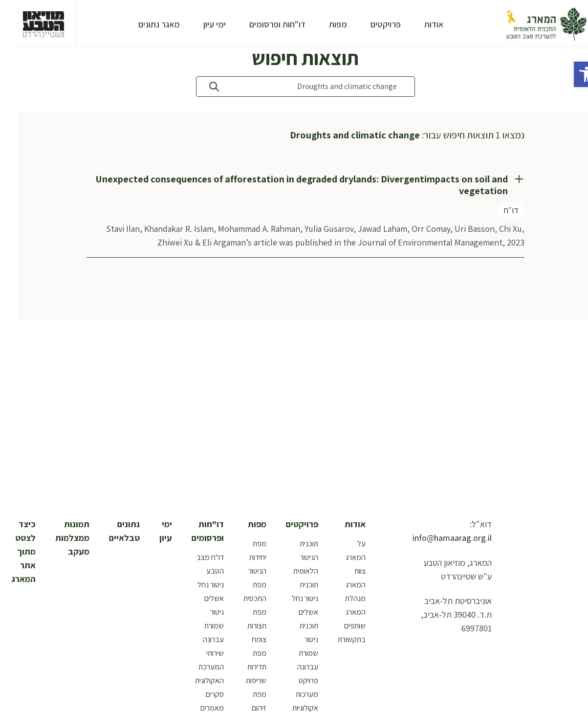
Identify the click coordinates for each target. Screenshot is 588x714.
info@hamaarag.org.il (441, 538)
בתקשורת (340, 639)
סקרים (204, 694)
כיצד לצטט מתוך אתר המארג (12, 551)
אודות (423, 24)
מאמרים (201, 708)
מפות (327, 24)
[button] (575, 74)
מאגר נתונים (148, 24)
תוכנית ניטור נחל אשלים (294, 598)
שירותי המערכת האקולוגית (198, 667)
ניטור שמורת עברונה (202, 626)
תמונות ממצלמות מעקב (61, 538)
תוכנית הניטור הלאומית (294, 557)
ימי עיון (203, 24)
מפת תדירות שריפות (245, 667)
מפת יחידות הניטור (246, 557)
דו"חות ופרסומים (266, 24)
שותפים (344, 626)
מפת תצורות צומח (246, 626)
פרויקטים (374, 24)
